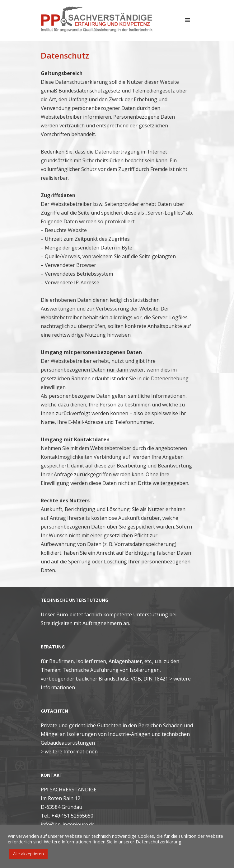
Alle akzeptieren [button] (28, 854)
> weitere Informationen (69, 752)
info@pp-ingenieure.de (68, 824)
